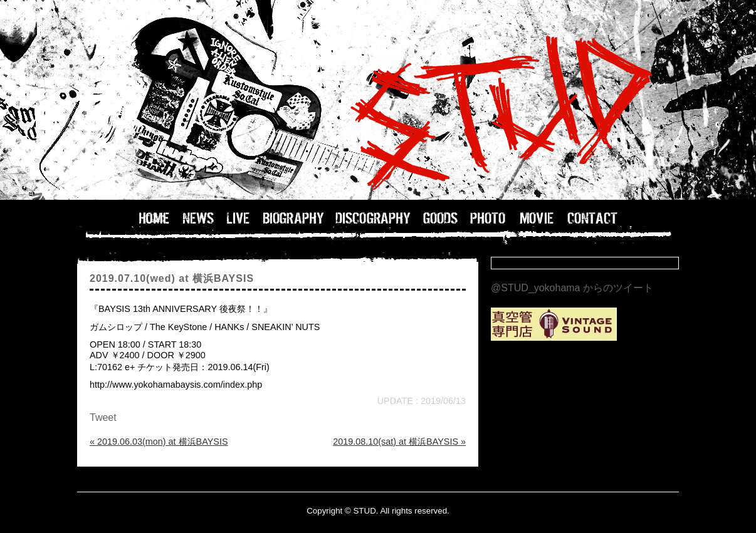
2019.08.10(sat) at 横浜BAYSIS (399, 442)
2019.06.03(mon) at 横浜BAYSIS (159, 442)
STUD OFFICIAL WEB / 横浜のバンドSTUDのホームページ (378, 100)
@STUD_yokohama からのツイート (572, 288)
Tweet (103, 417)
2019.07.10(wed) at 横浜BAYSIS (172, 278)
